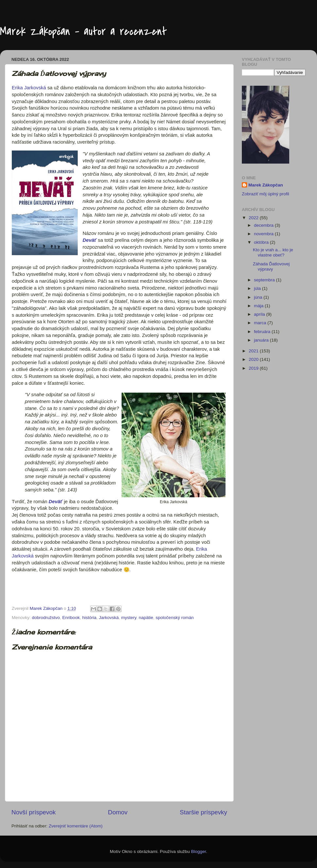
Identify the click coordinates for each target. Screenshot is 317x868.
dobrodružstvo (46, 618)
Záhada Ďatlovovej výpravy (271, 266)
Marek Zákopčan (266, 185)
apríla (260, 314)
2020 (254, 359)
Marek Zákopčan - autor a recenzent (83, 32)
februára (263, 332)
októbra (262, 242)
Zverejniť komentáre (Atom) (76, 826)
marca (261, 323)
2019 (254, 368)
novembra (264, 234)
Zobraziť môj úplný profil (266, 194)
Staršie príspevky (203, 812)
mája (259, 306)
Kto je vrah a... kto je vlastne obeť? (273, 252)
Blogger (198, 851)
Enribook (71, 618)
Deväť (90, 240)
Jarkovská (109, 618)
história (89, 618)
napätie (146, 618)
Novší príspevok (33, 812)
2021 (254, 351)
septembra (265, 280)
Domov (118, 812)
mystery (129, 618)
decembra (264, 225)
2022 (254, 218)
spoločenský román (175, 618)
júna (259, 297)
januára (262, 340)
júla (258, 288)
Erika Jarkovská (29, 88)
